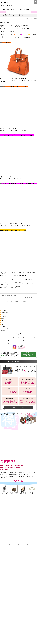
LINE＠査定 (27, 2)
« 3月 (8, 343)
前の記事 (4, 12)
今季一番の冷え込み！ (29, 298)
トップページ (10, 300)
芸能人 (3, 320)
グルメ (3, 322)
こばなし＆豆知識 (10, 301)
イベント (3, 324)
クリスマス (4, 315)
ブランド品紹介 (23, 301)
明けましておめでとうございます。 (11, 295)
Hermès (3, 43)
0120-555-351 (31, 2)
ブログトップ (4, 300)
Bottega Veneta (5, 87)
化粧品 (3, 319)
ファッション (17, 301)
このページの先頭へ (18, 300)
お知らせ (3, 326)
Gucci (2, 183)
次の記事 (33, 12)
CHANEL (3, 135)
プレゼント (4, 311)
